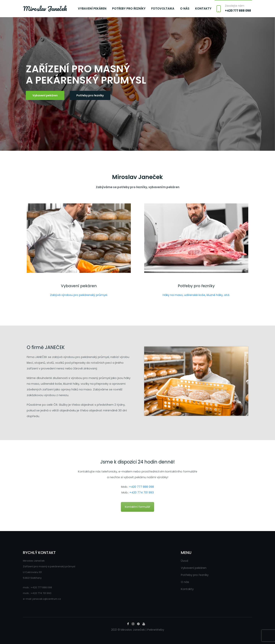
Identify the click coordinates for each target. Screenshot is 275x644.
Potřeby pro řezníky (129, 8)
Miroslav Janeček (45, 9)
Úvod (184, 561)
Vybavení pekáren (92, 8)
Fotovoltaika (163, 8)
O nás (185, 8)
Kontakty (203, 8)
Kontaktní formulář (137, 507)
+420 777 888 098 (238, 11)
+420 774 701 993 (142, 492)
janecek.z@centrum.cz (47, 599)
